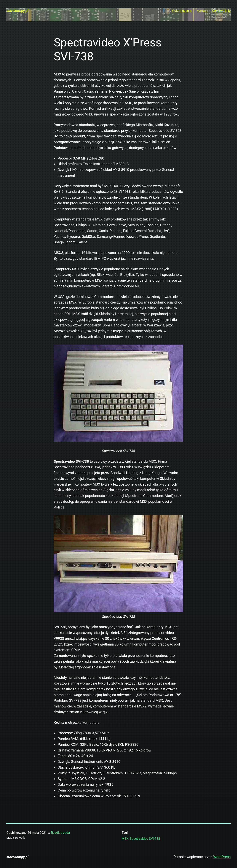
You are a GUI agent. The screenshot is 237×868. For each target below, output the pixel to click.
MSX (125, 839)
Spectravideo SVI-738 (145, 839)
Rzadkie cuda (60, 833)
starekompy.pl (17, 11)
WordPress (222, 857)
